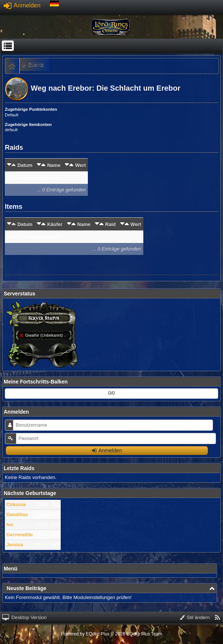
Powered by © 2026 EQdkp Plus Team (111, 634)
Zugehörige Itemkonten (28, 124)
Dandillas (17, 514)
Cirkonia (16, 504)
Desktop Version (24, 617)
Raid (111, 224)
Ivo (10, 525)
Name (54, 165)
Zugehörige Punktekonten (31, 109)
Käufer (55, 224)
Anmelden (22, 5)
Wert (81, 165)
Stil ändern (195, 617)
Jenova (15, 545)
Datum (25, 165)
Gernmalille (20, 535)
